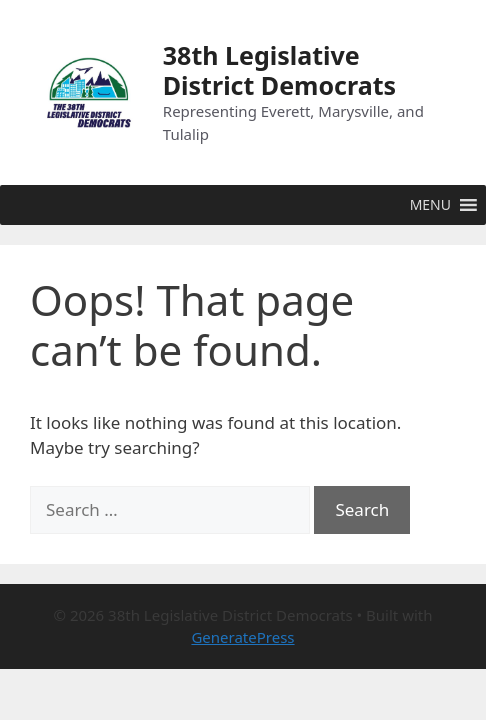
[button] (430, 205)
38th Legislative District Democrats (279, 70)
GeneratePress (242, 637)
